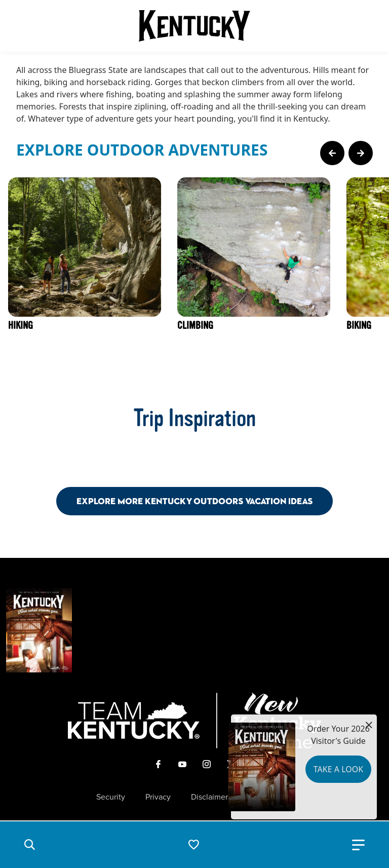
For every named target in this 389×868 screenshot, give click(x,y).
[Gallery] (194, 277)
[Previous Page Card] (332, 153)
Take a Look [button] (338, 769)
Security (111, 797)
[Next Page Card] (361, 153)
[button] (29, 845)
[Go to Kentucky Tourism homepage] (194, 26)
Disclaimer (209, 797)
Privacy (158, 797)
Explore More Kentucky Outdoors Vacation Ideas (194, 501)
